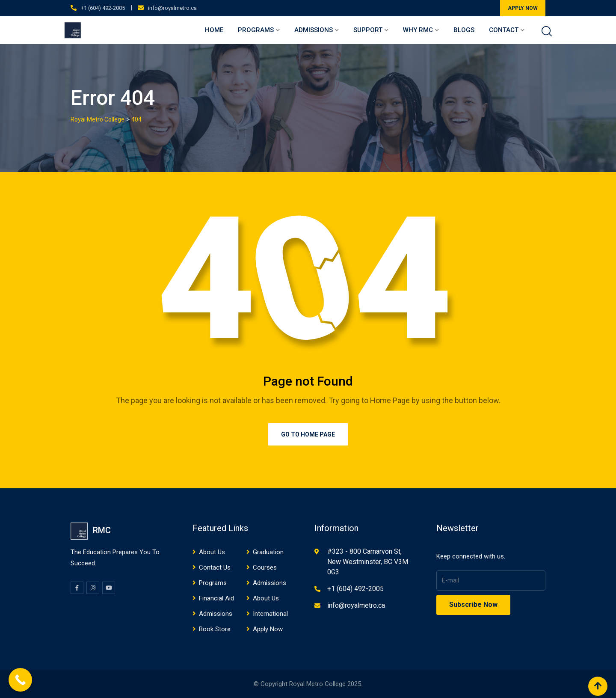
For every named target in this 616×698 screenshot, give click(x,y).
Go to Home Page (308, 434)
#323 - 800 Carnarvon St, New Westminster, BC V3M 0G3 (368, 562)
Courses (265, 567)
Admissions (314, 30)
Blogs (464, 30)
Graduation (268, 552)
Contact (504, 30)
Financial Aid (216, 598)
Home (214, 30)
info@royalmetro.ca (172, 8)
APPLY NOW (523, 8)
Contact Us (215, 567)
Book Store (215, 629)
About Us (212, 552)
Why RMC (418, 30)
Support (368, 30)
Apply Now (268, 629)
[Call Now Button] (20, 680)
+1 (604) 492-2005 (103, 8)
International (270, 614)
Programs (256, 30)
